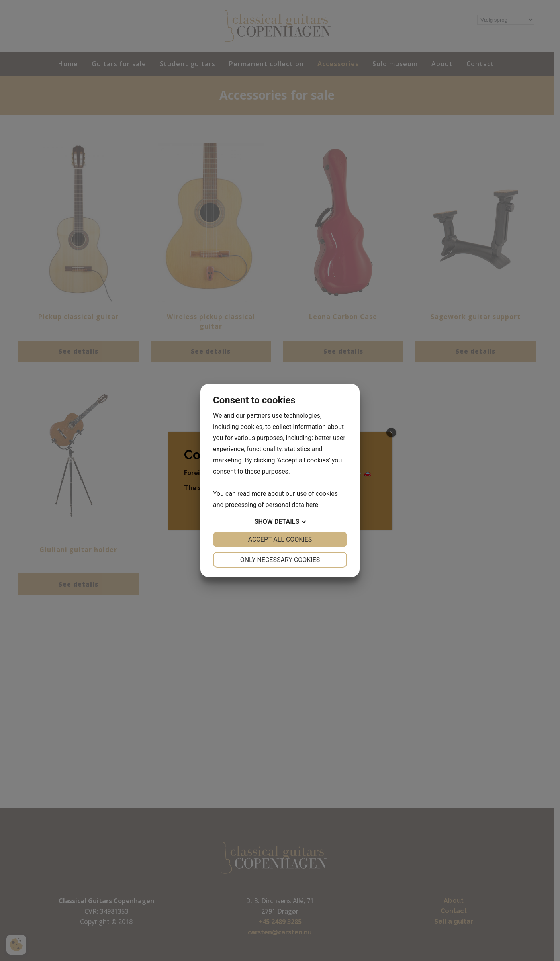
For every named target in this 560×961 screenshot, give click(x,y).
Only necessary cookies (280, 560)
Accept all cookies (280, 539)
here (312, 505)
